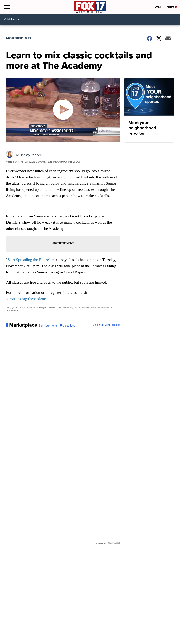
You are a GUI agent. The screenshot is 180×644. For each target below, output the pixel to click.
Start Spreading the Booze (28, 260)
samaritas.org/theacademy (26, 299)
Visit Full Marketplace (106, 325)
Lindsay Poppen (31, 155)
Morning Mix (19, 38)
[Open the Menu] (7, 7)
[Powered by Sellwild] (114, 543)
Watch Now (166, 7)
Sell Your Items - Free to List (57, 326)
